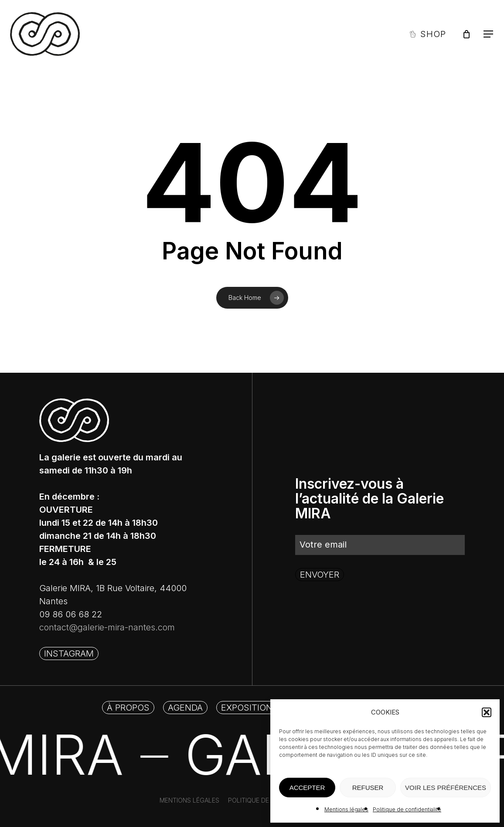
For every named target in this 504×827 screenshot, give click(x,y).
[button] (487, 712)
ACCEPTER (307, 788)
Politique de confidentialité (407, 809)
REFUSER (368, 788)
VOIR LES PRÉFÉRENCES (446, 788)
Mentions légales (346, 809)
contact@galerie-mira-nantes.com (107, 627)
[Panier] (467, 34)
